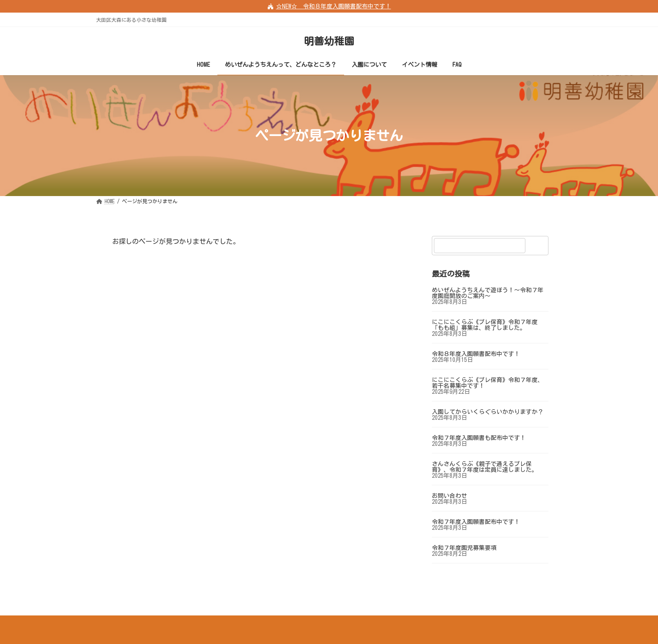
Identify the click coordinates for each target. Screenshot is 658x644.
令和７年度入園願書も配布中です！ (479, 438)
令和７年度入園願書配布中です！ (476, 522)
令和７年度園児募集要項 (464, 548)
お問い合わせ (449, 496)
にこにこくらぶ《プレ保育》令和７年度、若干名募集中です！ (488, 383)
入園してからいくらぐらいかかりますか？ (488, 412)
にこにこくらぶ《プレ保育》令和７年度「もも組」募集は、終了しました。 (485, 325)
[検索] (538, 246)
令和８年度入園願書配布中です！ (476, 354)
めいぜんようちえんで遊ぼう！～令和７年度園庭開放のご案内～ (488, 293)
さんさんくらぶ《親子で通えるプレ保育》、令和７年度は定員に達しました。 (485, 467)
